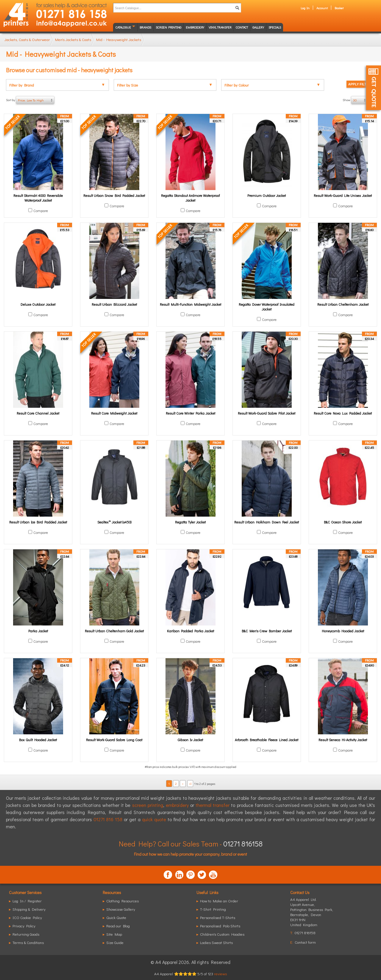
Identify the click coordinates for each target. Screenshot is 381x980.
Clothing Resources (122, 901)
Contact (242, 27)
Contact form (305, 942)
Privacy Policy (24, 926)
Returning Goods (26, 934)
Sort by (30, 100)
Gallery (258, 27)
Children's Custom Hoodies (222, 934)
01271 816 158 (108, 819)
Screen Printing (168, 27)
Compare (41, 211)
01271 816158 (243, 844)
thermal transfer (213, 805)
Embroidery (195, 27)
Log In (305, 8)
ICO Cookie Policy (27, 917)
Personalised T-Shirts (218, 917)
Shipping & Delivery (29, 909)
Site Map (114, 934)
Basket (339, 8)
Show (359, 100)
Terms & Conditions (28, 942)
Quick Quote (116, 917)
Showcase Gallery (121, 909)
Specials (275, 27)
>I (190, 784)
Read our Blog (118, 926)
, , (312, 914)
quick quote (154, 819)
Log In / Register (27, 901)
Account (322, 8)
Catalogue (123, 27)
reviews (220, 974)
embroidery (177, 805)
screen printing (148, 805)
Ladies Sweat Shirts (216, 942)
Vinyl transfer (220, 27)
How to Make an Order (219, 901)
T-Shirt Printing (213, 909)
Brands (145, 27)
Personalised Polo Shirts (220, 926)
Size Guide (115, 942)
